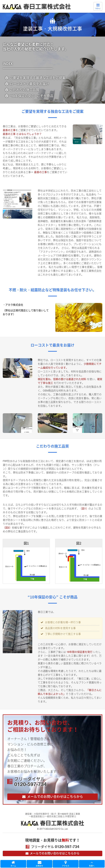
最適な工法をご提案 (35, 78)
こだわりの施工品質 (22, 90)
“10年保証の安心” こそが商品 (29, 96)
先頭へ (92, 864)
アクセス (66, 864)
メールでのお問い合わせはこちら (52, 853)
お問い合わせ (52, 797)
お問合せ (39, 864)
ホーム (13, 864)
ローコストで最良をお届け (27, 84)
